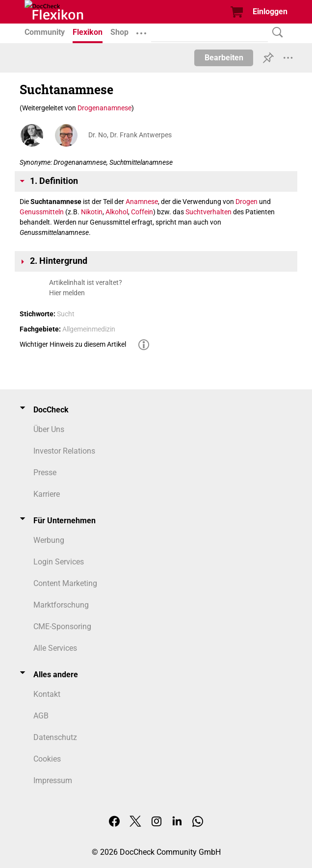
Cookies (47, 759)
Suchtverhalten (208, 212)
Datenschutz (55, 737)
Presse (45, 472)
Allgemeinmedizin (89, 329)
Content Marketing (65, 583)
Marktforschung (61, 605)
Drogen (247, 202)
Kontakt (47, 694)
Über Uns (49, 429)
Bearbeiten (224, 58)
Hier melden (67, 293)
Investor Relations (64, 451)
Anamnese (142, 202)
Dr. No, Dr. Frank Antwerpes (130, 135)
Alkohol (117, 212)
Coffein (142, 212)
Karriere (47, 494)
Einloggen (270, 12)
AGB (41, 716)
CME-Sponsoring (62, 626)
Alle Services (55, 648)
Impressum (53, 780)
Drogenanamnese (104, 108)
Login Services (59, 562)
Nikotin (92, 212)
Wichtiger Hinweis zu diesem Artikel (73, 344)
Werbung (49, 540)
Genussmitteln (42, 212)
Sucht (66, 314)
